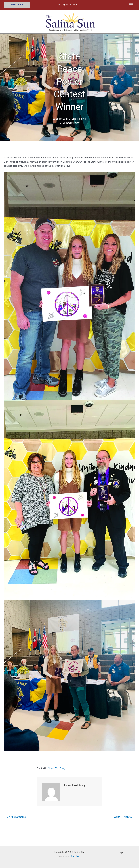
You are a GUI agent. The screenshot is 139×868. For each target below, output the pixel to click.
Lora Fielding (79, 119)
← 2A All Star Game (15, 817)
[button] (17, 5)
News (51, 768)
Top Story (60, 768)
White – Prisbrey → (124, 817)
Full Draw (76, 856)
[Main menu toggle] (131, 5)
